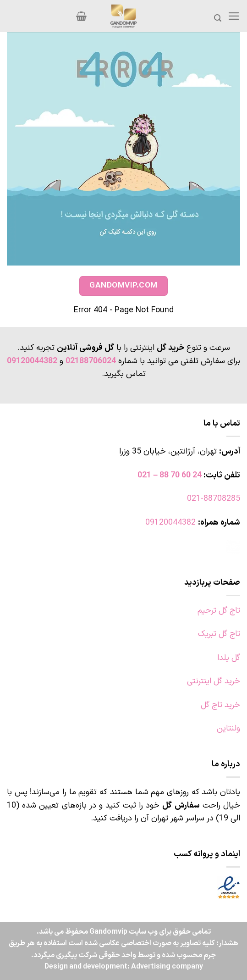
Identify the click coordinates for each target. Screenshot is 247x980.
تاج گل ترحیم (219, 611)
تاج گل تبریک (219, 634)
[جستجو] (218, 18)
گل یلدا (229, 658)
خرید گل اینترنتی (214, 681)
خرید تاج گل (220, 705)
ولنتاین (228, 728)
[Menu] (234, 16)
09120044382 (32, 361)
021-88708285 (214, 499)
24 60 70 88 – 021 (170, 475)
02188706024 (91, 361)
